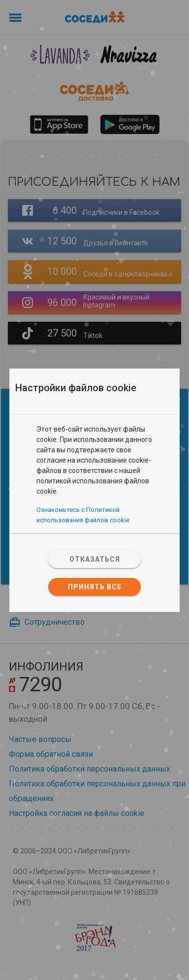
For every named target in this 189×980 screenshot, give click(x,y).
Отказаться (95, 559)
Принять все (95, 587)
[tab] (94, 419)
